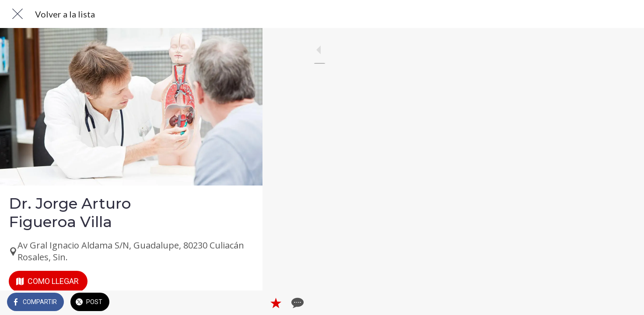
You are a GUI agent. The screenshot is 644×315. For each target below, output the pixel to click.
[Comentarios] (245, 303)
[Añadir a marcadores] (224, 303)
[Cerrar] (17, 14)
